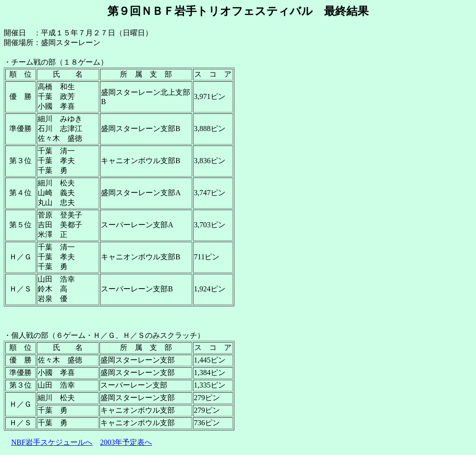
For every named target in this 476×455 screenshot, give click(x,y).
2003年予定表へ (126, 442)
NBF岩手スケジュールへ (52, 442)
